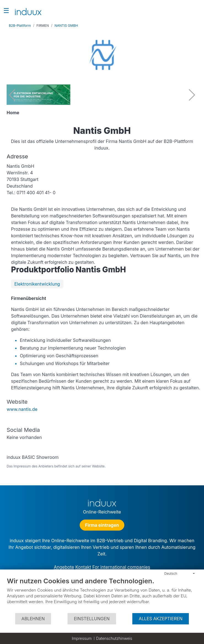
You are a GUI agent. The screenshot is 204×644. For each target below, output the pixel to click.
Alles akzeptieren (161, 619)
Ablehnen (33, 619)
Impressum (82, 638)
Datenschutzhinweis (114, 638)
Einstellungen (92, 619)
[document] (102, 595)
